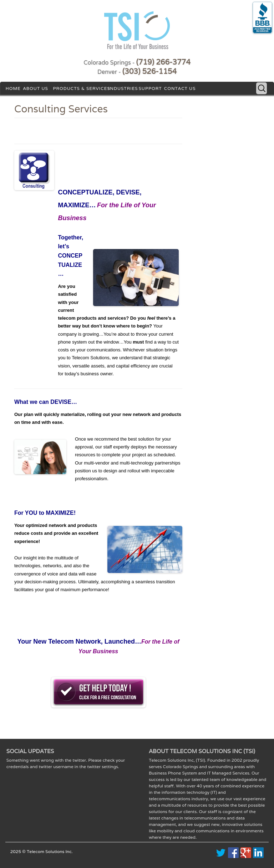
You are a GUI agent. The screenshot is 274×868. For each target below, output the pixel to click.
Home (13, 88)
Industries (123, 88)
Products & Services (81, 88)
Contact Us (180, 88)
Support (150, 88)
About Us (35, 88)
